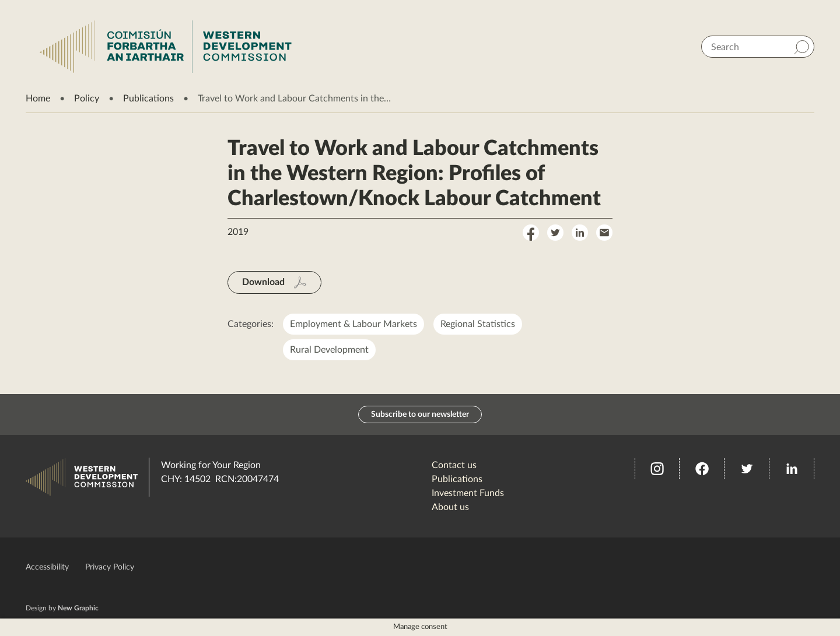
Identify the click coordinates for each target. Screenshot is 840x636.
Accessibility (47, 567)
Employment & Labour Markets (353, 324)
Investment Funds (468, 493)
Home (38, 99)
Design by (62, 608)
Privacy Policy (110, 567)
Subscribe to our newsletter (420, 414)
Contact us (454, 465)
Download (263, 282)
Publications (148, 99)
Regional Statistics (478, 324)
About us (450, 507)
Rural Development (329, 350)
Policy (87, 99)
